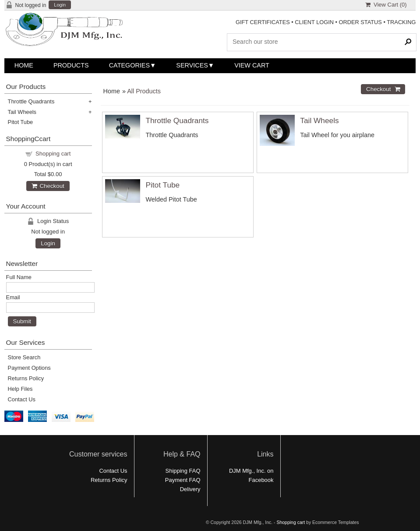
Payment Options (29, 368)
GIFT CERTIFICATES (263, 22)
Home (24, 65)
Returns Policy (26, 378)
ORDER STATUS (360, 22)
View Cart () (386, 5)
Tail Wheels (319, 120)
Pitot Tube (162, 185)
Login (60, 5)
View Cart (252, 65)
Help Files (20, 389)
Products (71, 65)
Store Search (24, 357)
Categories (129, 65)
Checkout (48, 186)
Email (13, 297)
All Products (144, 91)
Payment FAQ (183, 480)
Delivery (190, 489)
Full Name (19, 277)
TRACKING (401, 22)
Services (192, 65)
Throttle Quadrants (177, 120)
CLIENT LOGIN (314, 22)
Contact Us (22, 399)
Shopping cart (53, 154)
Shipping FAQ (183, 471)
